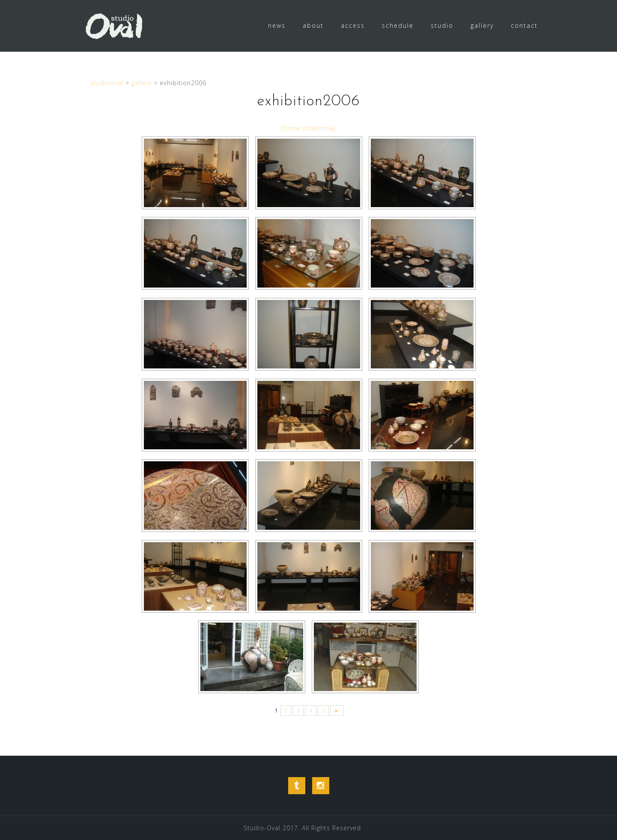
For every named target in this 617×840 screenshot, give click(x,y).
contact (524, 25)
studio (442, 25)
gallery (482, 25)
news (277, 25)
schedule (398, 25)
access (353, 25)
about (313, 25)
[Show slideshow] (308, 128)
